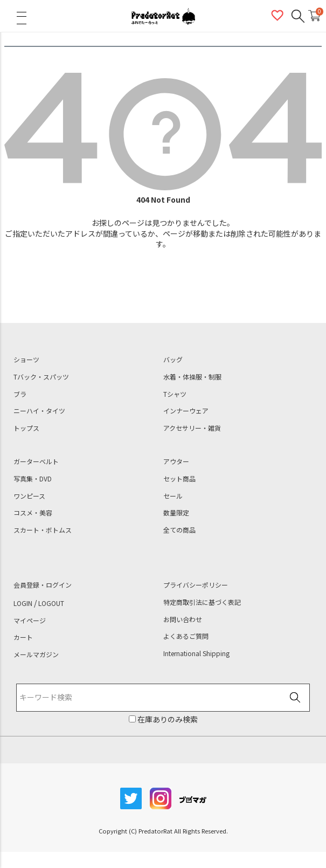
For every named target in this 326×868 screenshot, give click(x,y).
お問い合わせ (183, 619)
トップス (26, 428)
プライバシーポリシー (196, 585)
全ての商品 (179, 530)
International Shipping (196, 653)
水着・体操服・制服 (192, 377)
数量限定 (176, 513)
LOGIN (23, 603)
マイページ (30, 621)
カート (23, 637)
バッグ (173, 360)
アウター (176, 461)
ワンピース (29, 496)
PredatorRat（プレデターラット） (163, 16)
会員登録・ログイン (43, 585)
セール (173, 496)
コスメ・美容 (33, 513)
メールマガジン (36, 655)
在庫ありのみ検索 (167, 719)
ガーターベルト (36, 461)
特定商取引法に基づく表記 (202, 602)
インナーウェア (186, 411)
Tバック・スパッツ (41, 377)
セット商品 (179, 479)
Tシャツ (175, 394)
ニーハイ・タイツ (39, 411)
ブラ (20, 394)
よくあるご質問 (186, 636)
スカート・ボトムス (43, 530)
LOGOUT (51, 603)
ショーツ (26, 360)
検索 (295, 698)
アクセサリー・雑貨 (192, 428)
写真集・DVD (33, 479)
